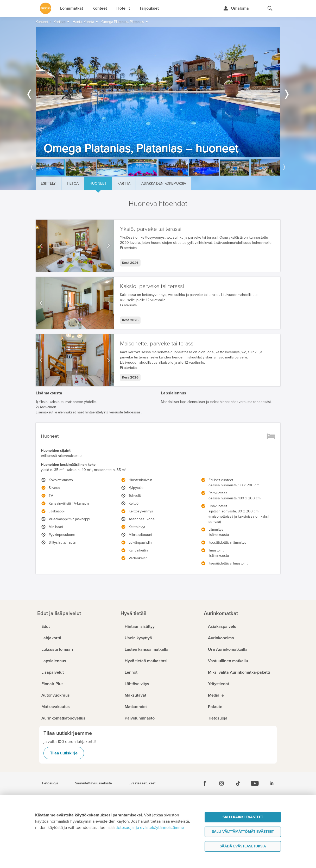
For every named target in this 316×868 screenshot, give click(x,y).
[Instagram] (222, 783)
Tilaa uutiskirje (64, 753)
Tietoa (73, 184)
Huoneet (98, 184)
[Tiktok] (238, 783)
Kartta (124, 184)
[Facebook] (205, 783)
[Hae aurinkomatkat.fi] (270, 8)
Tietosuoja (50, 783)
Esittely (48, 184)
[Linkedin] (271, 783)
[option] (158, 92)
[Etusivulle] (46, 8)
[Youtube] (255, 783)
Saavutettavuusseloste (93, 783)
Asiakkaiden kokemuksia (164, 184)
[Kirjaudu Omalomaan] (236, 8)
